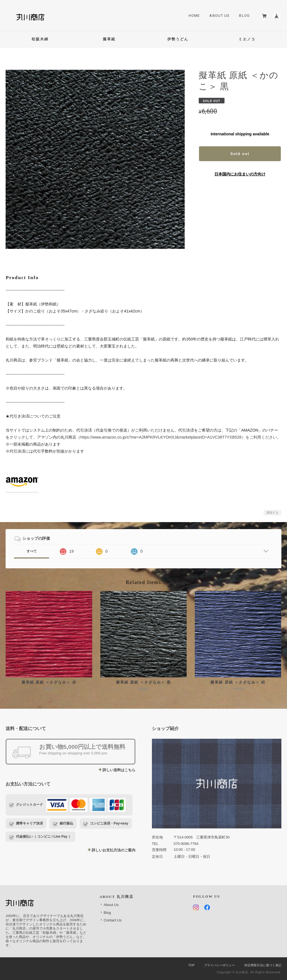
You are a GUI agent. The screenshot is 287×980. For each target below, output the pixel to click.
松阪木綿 (40, 39)
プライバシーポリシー (219, 965)
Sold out (240, 154)
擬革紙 (109, 39)
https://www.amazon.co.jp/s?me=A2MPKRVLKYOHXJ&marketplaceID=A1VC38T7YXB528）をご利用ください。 (180, 437)
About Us (218, 16)
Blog (243, 16)
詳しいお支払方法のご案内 (114, 850)
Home (193, 16)
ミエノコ (247, 39)
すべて (32, 551)
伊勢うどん (178, 39)
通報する (272, 513)
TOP (191, 965)
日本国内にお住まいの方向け (240, 174)
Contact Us (113, 920)
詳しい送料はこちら (119, 770)
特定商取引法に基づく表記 (263, 965)
